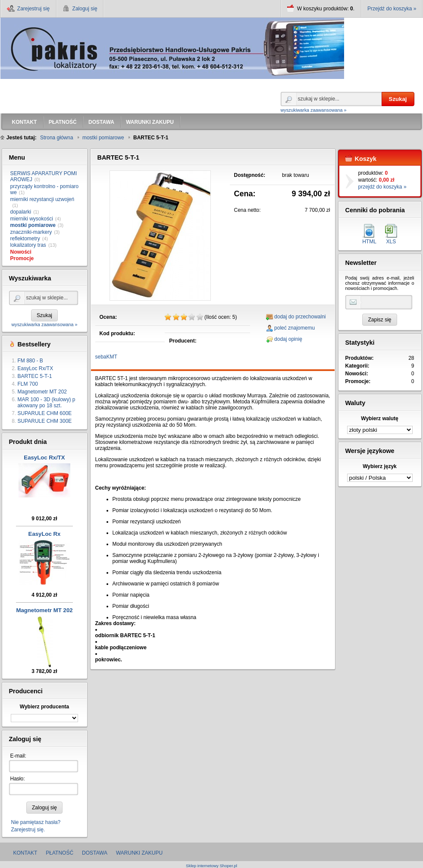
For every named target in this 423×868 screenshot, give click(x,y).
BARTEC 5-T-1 (35, 376)
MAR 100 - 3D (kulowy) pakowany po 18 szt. (47, 403)
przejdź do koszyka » (382, 187)
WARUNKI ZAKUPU (139, 853)
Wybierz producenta (44, 707)
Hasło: (18, 779)
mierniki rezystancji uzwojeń (42, 199)
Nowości (21, 252)
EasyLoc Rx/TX (36, 368)
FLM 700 (28, 384)
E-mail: (18, 756)
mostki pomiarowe (33, 225)
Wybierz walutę (379, 418)
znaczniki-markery (31, 232)
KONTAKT (25, 853)
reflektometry (25, 239)
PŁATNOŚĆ (60, 853)
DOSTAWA (95, 853)
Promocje (22, 258)
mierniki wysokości (32, 219)
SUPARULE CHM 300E (45, 421)
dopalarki (21, 212)
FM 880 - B (30, 361)
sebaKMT (106, 357)
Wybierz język (379, 466)
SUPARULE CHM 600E (45, 413)
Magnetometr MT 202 (42, 392)
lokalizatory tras (28, 245)
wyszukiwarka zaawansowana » (314, 110)
